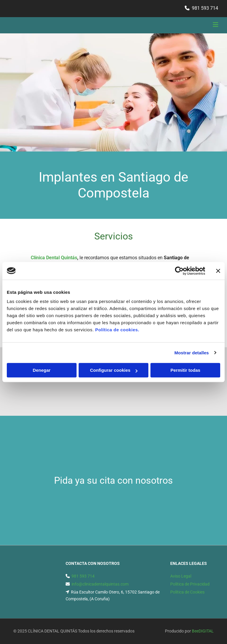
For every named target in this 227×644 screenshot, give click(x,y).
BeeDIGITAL (203, 631)
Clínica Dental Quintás (54, 258)
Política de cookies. (117, 330)
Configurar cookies (114, 370)
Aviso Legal (181, 576)
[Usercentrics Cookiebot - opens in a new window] (179, 271)
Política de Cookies (187, 592)
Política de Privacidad (190, 584)
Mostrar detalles (192, 353)
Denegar (42, 370)
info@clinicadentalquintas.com (100, 584)
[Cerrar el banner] (218, 271)
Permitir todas (185, 370)
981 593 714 (205, 8)
